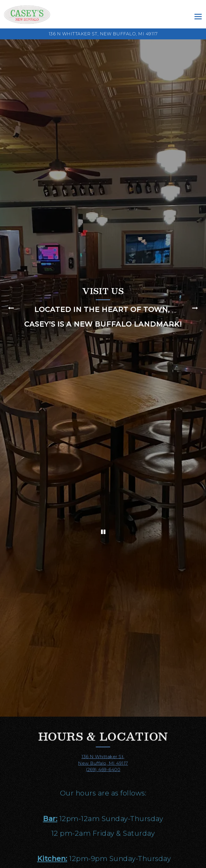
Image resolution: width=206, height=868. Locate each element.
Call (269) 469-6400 (103, 851)
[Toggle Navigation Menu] (198, 17)
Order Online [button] (103, 862)
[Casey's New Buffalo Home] (27, 14)
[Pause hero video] (103, 466)
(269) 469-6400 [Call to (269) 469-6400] (103, 682)
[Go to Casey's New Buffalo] (103, 34)
